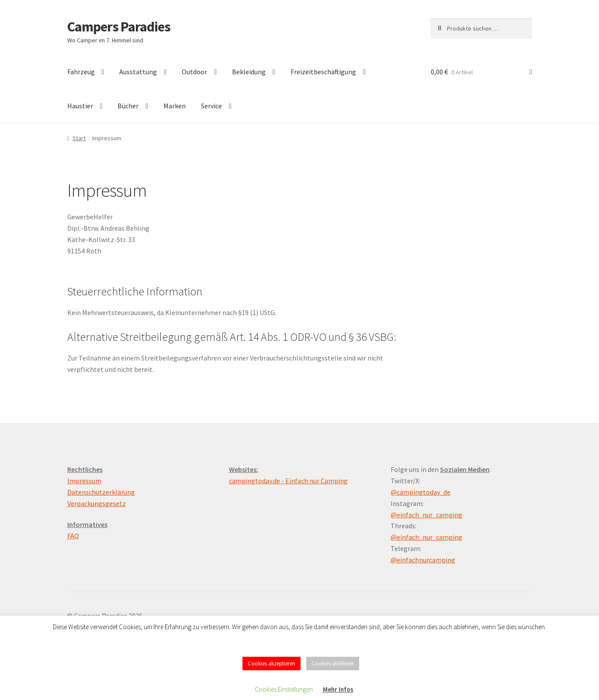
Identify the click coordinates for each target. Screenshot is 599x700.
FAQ (73, 536)
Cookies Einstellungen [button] (284, 689)
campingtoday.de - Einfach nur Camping (288, 481)
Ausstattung (138, 72)
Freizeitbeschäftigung (323, 72)
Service (211, 106)
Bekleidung (249, 72)
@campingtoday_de (421, 492)
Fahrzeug (81, 72)
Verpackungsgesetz (97, 503)
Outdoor (194, 72)
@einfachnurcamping (423, 560)
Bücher (128, 106)
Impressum (84, 481)
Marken (175, 106)
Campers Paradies (119, 27)
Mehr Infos (338, 689)
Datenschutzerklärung (101, 492)
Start (79, 138)
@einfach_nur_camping (426, 515)
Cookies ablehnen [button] (333, 664)
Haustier (80, 106)
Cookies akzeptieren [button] (272, 664)
